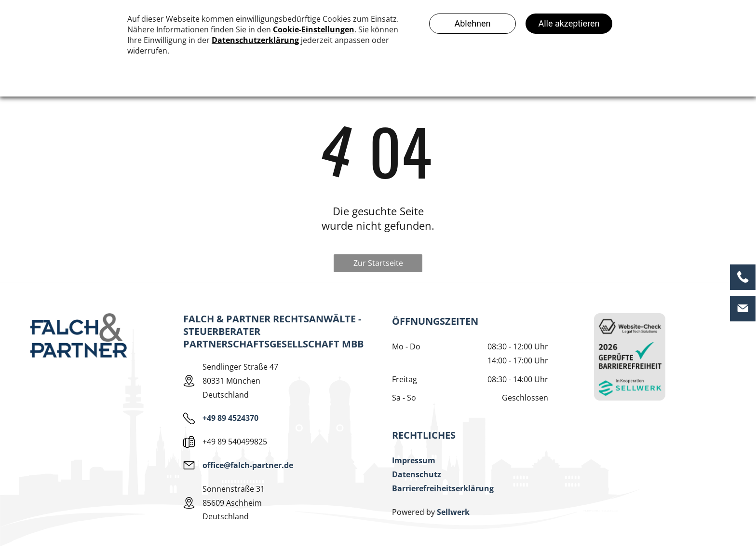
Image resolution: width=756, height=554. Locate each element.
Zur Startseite (378, 263)
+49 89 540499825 (235, 442)
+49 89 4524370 (230, 418)
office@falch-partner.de (248, 465)
